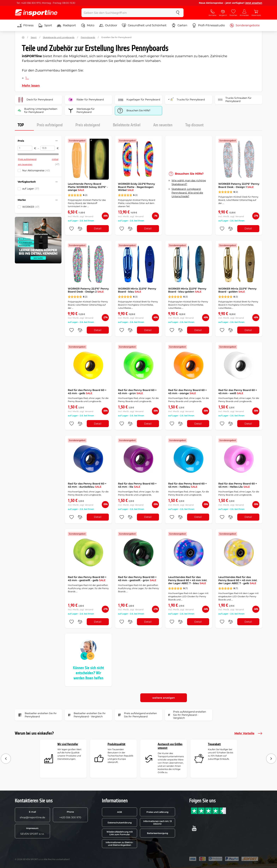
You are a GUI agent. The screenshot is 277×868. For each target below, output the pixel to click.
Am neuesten (163, 125)
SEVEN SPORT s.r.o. (32, 831)
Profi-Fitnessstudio (208, 25)
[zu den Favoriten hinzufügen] (72, 229)
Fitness (25, 25)
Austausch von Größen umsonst (170, 746)
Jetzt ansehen (254, 3)
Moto (88, 25)
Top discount (194, 125)
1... (27, 78)
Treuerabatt (214, 744)
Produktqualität (117, 744)
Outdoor (108, 25)
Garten (179, 25)
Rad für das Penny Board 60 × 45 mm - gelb (87, 392)
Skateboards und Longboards (59, 37)
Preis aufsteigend (50, 125)
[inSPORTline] (36, 13)
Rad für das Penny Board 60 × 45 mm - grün (137, 392)
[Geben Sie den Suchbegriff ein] (127, 13)
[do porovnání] (80, 229)
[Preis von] (25, 148)
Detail (98, 228)
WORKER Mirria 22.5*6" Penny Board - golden (237, 290)
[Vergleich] (223, 13)
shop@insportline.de (32, 815)
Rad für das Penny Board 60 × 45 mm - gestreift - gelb (87, 579)
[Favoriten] (233, 13)
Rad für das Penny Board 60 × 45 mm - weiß (238, 392)
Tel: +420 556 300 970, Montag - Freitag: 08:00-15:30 (46, 3)
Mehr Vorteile (248, 733)
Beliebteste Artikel (127, 125)
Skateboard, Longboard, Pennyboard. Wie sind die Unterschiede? (187, 193)
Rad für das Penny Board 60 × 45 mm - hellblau (187, 485)
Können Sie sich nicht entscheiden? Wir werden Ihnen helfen (88, 673)
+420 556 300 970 (70, 815)
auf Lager (31, 189)
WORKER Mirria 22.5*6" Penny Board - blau (137, 290)
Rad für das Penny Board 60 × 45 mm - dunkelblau (87, 485)
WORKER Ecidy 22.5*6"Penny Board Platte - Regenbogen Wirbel (136, 187)
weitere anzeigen (164, 698)
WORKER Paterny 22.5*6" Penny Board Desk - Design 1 (239, 185)
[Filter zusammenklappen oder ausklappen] (57, 141)
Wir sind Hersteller (68, 744)
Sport (45, 25)
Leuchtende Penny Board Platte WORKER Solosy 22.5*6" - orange (88, 187)
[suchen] (178, 13)
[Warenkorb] (256, 13)
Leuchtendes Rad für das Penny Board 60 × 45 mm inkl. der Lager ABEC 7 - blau (188, 580)
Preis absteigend (88, 125)
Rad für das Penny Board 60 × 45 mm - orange (187, 392)
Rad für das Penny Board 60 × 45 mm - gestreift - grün (137, 579)
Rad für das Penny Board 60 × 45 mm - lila (137, 485)
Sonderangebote (245, 25)
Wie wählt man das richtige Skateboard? (189, 182)
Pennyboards (88, 37)
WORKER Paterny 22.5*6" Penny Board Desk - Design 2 (88, 290)
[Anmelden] (244, 13)
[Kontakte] (213, 13)
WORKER (31, 207)
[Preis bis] (48, 148)
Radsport (66, 25)
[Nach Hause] (23, 37)
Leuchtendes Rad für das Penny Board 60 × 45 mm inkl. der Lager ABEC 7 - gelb (238, 580)
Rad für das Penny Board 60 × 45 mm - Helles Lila (238, 485)
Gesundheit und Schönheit (144, 25)
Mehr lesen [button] (31, 86)
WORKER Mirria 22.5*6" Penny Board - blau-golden (187, 290)
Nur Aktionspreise (36, 170)
